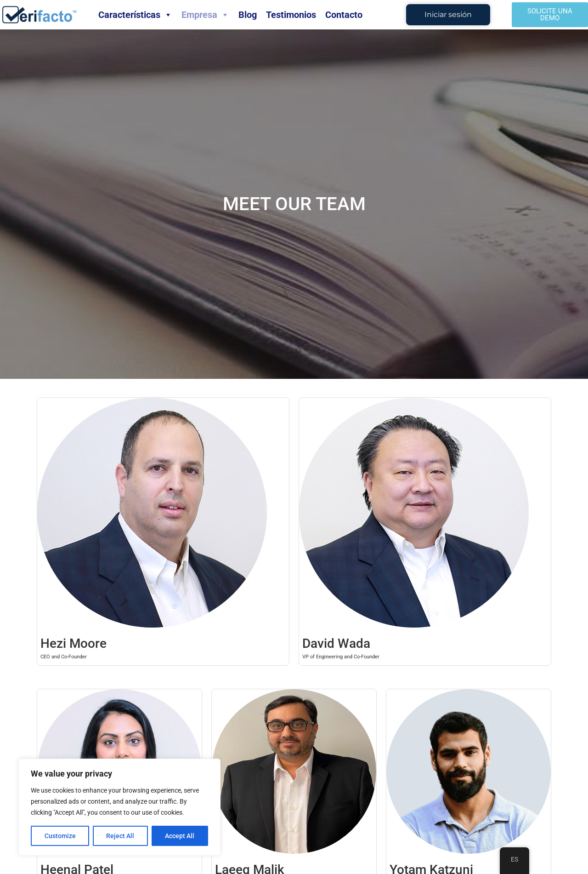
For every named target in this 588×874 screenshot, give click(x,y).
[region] (119, 807)
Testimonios (291, 15)
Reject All (121, 836)
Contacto (344, 15)
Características (135, 15)
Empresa (205, 15)
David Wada (336, 643)
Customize (60, 836)
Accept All (180, 836)
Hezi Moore (73, 643)
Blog (248, 15)
